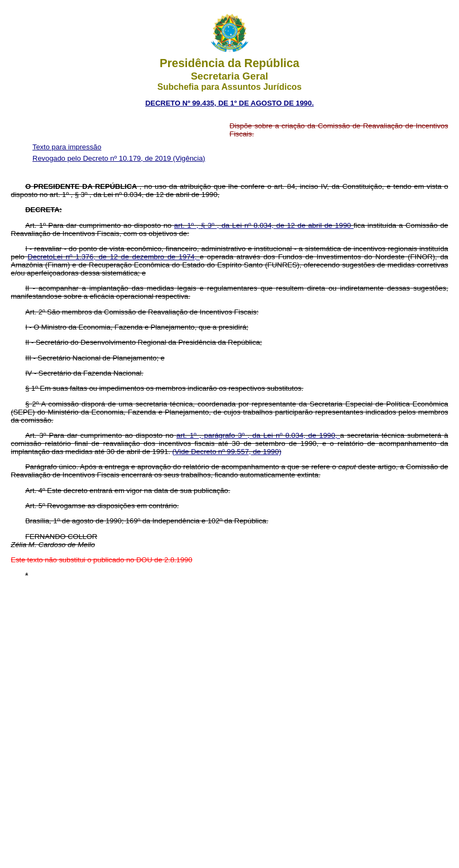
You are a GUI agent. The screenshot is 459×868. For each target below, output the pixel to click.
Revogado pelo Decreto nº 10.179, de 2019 (103, 158)
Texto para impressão (67, 147)
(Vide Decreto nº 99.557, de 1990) (227, 452)
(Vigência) (189, 158)
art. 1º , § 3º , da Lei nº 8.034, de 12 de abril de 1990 (264, 225)
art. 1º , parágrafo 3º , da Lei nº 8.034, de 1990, (258, 435)
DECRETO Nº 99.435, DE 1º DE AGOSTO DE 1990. (230, 103)
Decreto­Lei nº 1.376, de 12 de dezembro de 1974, (114, 257)
